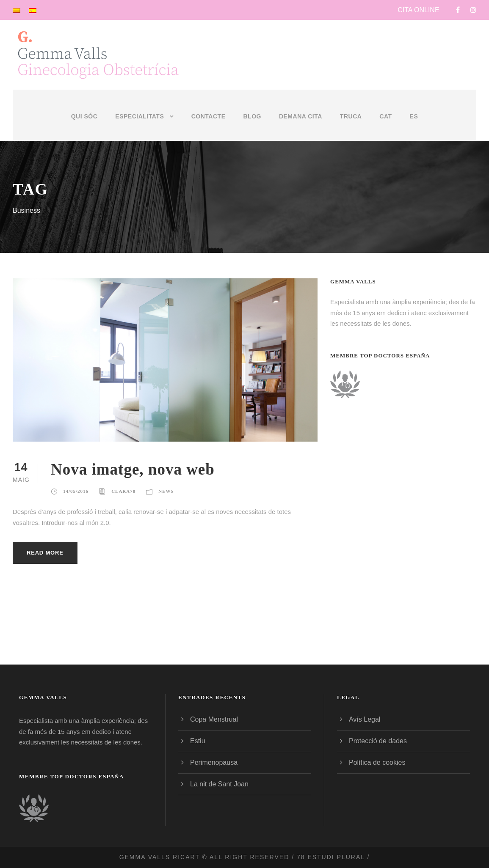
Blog (252, 116)
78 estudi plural (331, 857)
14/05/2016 (76, 491)
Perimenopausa (214, 762)
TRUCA (351, 116)
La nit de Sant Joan (219, 784)
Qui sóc (84, 116)
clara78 (123, 491)
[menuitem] (385, 126)
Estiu (198, 741)
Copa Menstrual (214, 719)
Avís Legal (365, 719)
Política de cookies (377, 762)
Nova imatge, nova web (133, 469)
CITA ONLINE (418, 10)
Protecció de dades (378, 741)
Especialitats (140, 116)
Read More (45, 553)
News (166, 491)
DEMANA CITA (301, 116)
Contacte (209, 116)
